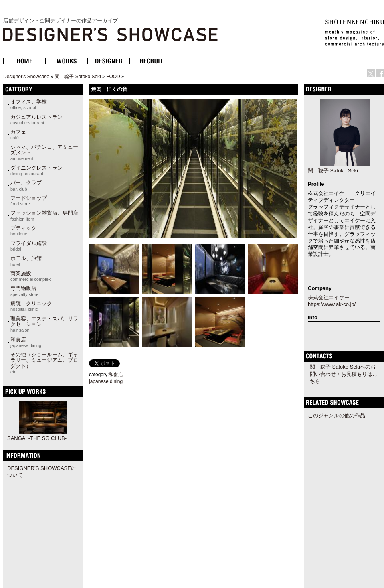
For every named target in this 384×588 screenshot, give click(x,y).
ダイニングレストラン (36, 170)
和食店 (26, 342)
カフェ (18, 134)
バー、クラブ (26, 185)
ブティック (23, 231)
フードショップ (29, 201)
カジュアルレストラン (36, 120)
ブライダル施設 (29, 246)
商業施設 (30, 276)
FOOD (113, 77)
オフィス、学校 (29, 104)
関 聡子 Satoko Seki (78, 77)
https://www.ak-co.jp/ (332, 304)
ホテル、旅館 (26, 261)
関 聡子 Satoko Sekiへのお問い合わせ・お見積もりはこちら (344, 374)
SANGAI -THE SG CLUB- (37, 438)
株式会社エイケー (329, 297)
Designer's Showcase (26, 77)
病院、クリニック (31, 306)
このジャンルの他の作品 (337, 415)
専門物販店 (24, 291)
